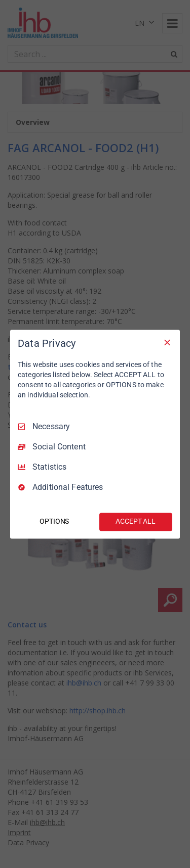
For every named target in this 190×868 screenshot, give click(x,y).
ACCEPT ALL (136, 521)
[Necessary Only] (167, 342)
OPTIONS (54, 521)
